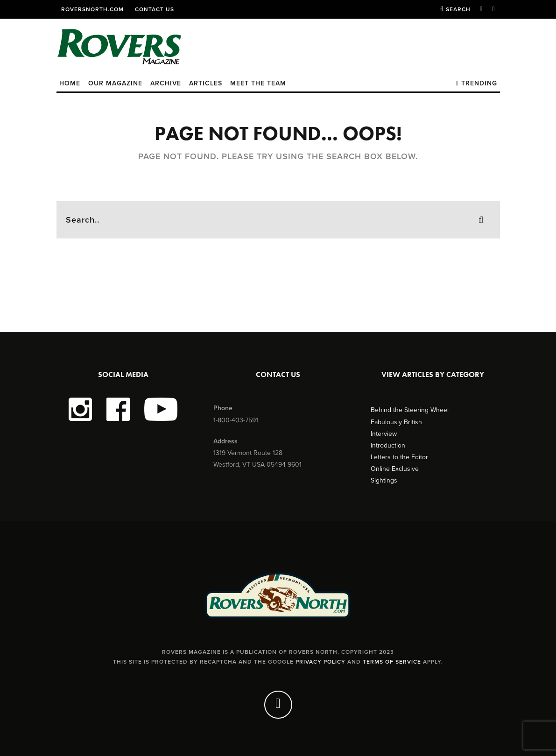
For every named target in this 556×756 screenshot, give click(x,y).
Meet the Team (258, 83)
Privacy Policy (320, 662)
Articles (206, 83)
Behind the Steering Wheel (410, 410)
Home (70, 83)
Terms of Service (392, 662)
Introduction (388, 445)
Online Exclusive (395, 469)
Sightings (384, 480)
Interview (384, 434)
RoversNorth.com (92, 9)
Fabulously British (396, 422)
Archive (166, 83)
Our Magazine (115, 83)
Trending (476, 83)
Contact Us (155, 9)
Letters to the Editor (399, 457)
